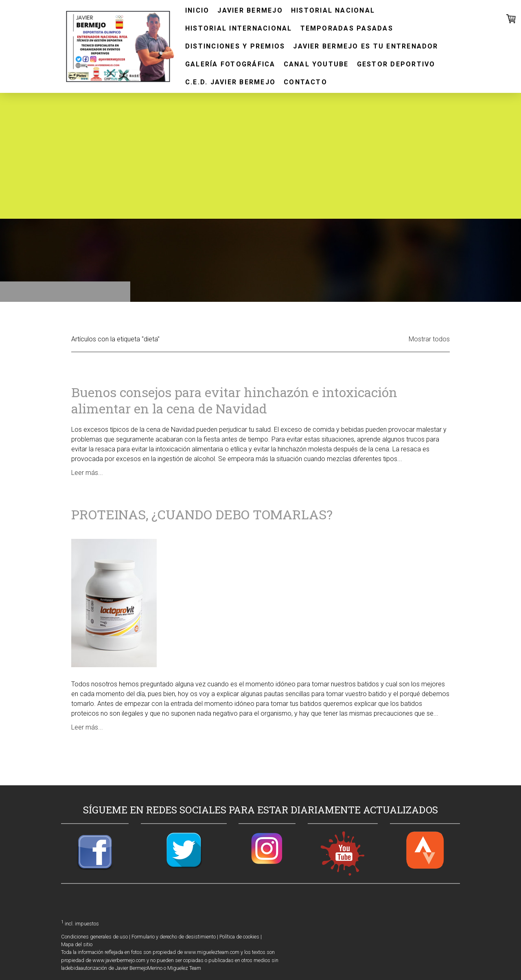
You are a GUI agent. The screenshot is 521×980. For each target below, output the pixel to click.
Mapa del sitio (77, 944)
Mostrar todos (429, 339)
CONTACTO (305, 82)
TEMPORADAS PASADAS (347, 28)
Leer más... (87, 473)
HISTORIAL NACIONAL (333, 10)
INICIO (197, 10)
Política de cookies (239, 937)
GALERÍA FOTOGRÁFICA (230, 64)
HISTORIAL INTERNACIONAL (239, 28)
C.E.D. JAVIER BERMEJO (230, 82)
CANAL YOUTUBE (316, 64)
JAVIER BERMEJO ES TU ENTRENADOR (366, 46)
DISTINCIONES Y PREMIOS (235, 46)
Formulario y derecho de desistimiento (174, 937)
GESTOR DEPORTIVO (396, 64)
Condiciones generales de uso (94, 937)
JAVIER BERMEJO (250, 10)
